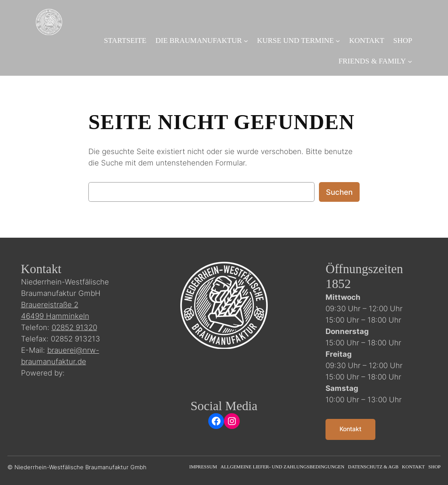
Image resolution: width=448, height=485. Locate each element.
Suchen (339, 192)
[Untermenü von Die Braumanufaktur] (246, 41)
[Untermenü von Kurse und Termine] (338, 41)
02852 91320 (74, 327)
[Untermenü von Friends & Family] (410, 61)
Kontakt (350, 429)
